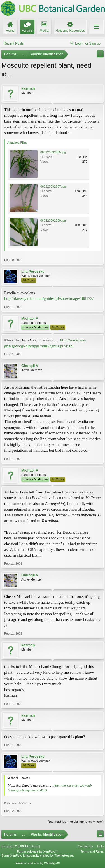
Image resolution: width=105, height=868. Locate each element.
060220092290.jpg (53, 221)
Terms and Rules (92, 851)
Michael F (30, 318)
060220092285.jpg (53, 152)
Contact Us (85, 846)
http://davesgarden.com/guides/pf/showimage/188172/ (49, 298)
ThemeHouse (64, 855)
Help (100, 846)
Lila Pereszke (33, 271)
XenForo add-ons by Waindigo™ (38, 863)
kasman (28, 88)
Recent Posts (14, 43)
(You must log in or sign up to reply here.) (75, 822)
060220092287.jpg (53, 186)
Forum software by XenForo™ (38, 851)
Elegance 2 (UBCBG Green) (21, 846)
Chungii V (30, 366)
